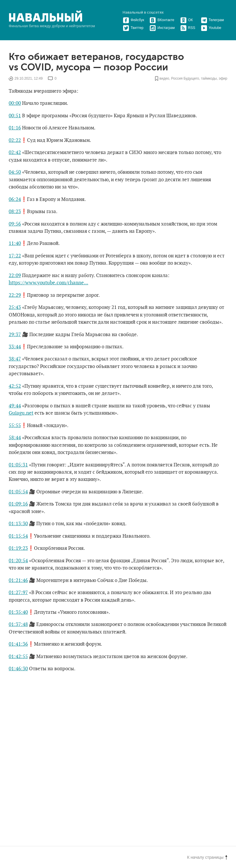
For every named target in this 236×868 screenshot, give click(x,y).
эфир (223, 78)
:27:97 (21, 593)
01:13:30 (18, 524)
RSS (188, 28)
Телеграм (212, 20)
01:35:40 (18, 612)
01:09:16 (18, 504)
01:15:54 (18, 536)
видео (164, 78)
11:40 (15, 243)
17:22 (15, 256)
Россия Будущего (185, 78)
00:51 (15, 116)
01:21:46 (18, 581)
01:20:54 (18, 561)
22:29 (15, 295)
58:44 (15, 438)
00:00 (15, 103)
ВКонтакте (162, 20)
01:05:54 (18, 492)
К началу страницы (207, 857)
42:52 (15, 386)
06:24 (15, 199)
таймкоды (209, 78)
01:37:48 (18, 625)
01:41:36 (18, 644)
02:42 (15, 153)
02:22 (15, 140)
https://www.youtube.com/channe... (48, 283)
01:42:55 (18, 657)
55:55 (15, 426)
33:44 (15, 347)
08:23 (15, 212)
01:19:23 (18, 548)
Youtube (211, 28)
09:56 (15, 224)
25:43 (15, 307)
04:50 (15, 172)
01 (11, 593)
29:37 (15, 335)
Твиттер (133, 28)
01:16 (15, 128)
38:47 (15, 359)
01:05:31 (18, 465)
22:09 (15, 276)
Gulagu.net (21, 413)
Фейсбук (133, 20)
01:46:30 (18, 669)
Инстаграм (162, 28)
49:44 (15, 406)
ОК (187, 20)
